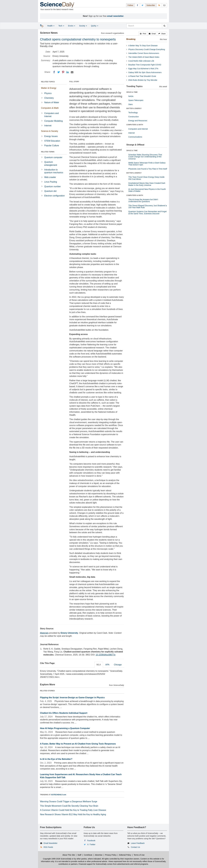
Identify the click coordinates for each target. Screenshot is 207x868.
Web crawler (50, 177)
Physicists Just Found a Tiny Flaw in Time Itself (148, 169)
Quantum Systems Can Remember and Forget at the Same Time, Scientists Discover (147, 212)
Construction (134, 117)
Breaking (131, 39)
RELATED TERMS (48, 152)
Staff (79, 855)
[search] (164, 26)
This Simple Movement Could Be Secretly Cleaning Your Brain (69, 806)
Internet (48, 126)
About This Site (69, 855)
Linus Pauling (51, 182)
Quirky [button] (95, 26)
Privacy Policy (111, 855)
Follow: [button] (130, 5)
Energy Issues (51, 136)
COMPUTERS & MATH (135, 125)
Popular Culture (52, 146)
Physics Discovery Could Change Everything (147, 49)
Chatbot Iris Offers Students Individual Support (64, 713)
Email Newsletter (50, 843)
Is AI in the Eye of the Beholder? (56, 759)
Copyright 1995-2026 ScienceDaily (57, 859)
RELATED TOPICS (48, 82)
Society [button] (83, 26)
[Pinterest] (63, 72)
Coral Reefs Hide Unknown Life (141, 61)
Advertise (99, 855)
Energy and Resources (138, 121)
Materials (44, 633)
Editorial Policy (125, 855)
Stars (130, 104)
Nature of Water (52, 102)
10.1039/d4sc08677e (106, 655)
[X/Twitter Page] (143, 5)
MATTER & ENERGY (134, 108)
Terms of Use (139, 855)
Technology (133, 113)
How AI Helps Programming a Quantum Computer (65, 728)
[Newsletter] (164, 5)
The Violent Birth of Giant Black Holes (144, 57)
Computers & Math (50, 108)
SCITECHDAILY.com (59, 795)
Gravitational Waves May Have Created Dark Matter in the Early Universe (147, 184)
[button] (143, 34)
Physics (48, 93)
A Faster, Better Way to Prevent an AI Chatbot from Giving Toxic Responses (78, 744)
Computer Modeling (53, 121)
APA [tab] (107, 665)
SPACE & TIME (132, 92)
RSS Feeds (48, 847)
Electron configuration (54, 196)
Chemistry (49, 98)
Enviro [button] (72, 26)
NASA (131, 96)
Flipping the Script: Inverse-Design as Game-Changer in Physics (72, 698)
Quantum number (52, 186)
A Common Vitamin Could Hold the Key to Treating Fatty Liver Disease (73, 810)
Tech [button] (61, 26)
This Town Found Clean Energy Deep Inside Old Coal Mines (146, 178)
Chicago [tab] (118, 665)
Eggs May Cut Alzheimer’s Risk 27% (143, 69)
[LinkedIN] (68, 72)
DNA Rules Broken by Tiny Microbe (143, 80)
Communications (135, 137)
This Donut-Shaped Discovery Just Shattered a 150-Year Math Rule (148, 207)
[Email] (72, 72)
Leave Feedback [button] (138, 843)
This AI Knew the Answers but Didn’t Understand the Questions (143, 200)
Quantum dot (50, 191)
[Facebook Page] (137, 5)
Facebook (91, 841)
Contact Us (135, 847)
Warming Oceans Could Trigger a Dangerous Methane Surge (69, 801)
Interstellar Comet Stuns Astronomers (144, 53)
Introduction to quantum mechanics (54, 171)
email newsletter (115, 16)
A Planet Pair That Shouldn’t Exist (142, 76)
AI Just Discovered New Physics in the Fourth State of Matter (147, 190)
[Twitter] (59, 72)
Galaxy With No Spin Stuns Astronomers (145, 72)
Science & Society (50, 131)
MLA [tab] (99, 665)
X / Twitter (91, 844)
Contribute (88, 855)
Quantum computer (53, 157)
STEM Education (52, 141)
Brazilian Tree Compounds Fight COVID (145, 65)
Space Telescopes (136, 100)
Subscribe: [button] (151, 5)
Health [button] (51, 26)
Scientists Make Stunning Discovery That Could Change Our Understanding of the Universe (145, 157)
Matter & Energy (49, 88)
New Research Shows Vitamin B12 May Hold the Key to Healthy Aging (73, 814)
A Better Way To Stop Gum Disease (143, 46)
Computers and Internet (51, 115)
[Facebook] (54, 72)
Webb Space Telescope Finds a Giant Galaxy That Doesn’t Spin (147, 164)
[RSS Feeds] (159, 5)
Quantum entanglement (51, 164)
